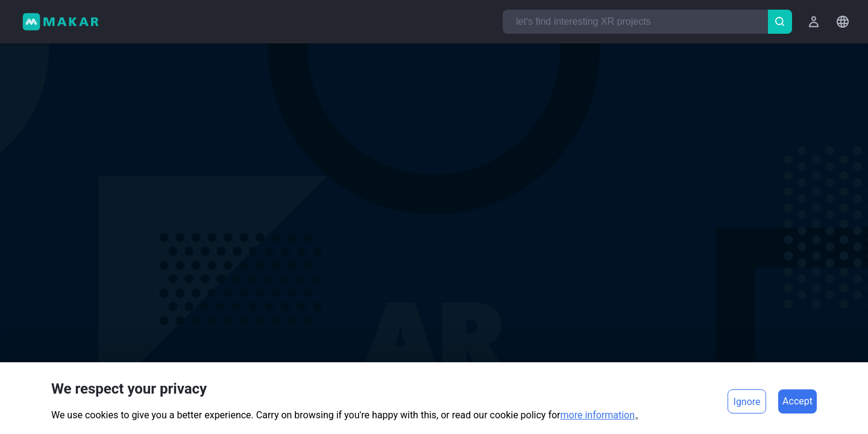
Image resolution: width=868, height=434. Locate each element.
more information (598, 415)
